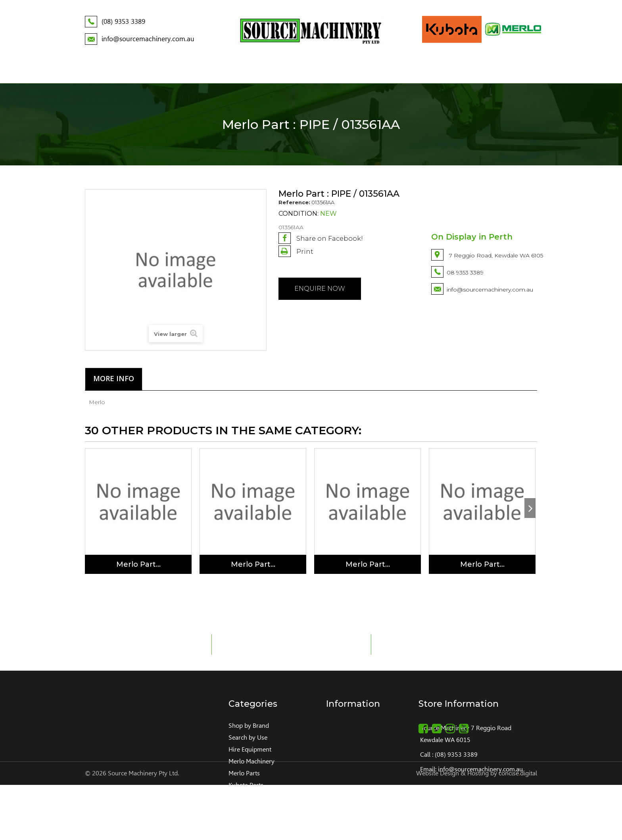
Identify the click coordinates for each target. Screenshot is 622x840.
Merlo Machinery (251, 761)
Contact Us (516, 71)
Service (397, 71)
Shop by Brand (249, 726)
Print (304, 252)
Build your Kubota (454, 71)
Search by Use (248, 737)
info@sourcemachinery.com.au (490, 290)
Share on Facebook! (321, 238)
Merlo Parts (244, 773)
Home (94, 71)
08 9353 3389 (465, 272)
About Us (131, 71)
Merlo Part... (138, 564)
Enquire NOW (320, 289)
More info (114, 378)
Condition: (299, 214)
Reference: (294, 202)
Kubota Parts (246, 785)
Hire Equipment (250, 749)
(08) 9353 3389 (456, 755)
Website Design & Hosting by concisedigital (477, 828)
